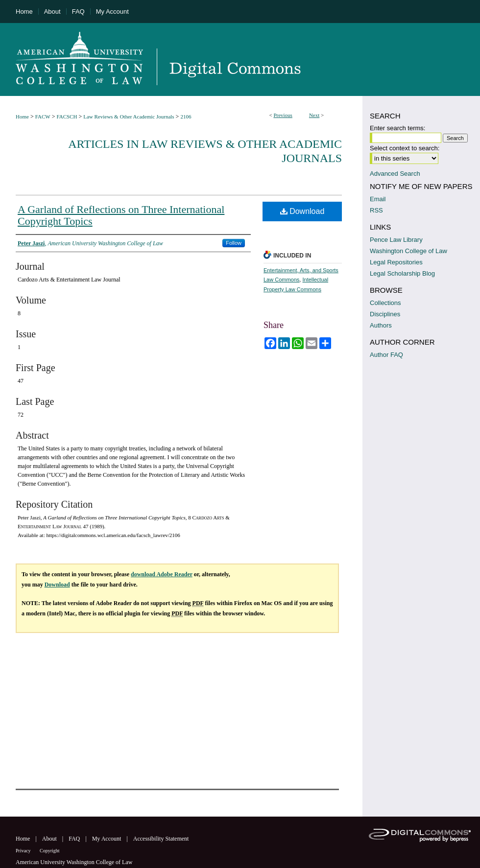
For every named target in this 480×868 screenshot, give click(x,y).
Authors (381, 325)
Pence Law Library (396, 240)
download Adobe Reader (162, 574)
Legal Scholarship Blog (402, 273)
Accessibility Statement (161, 839)
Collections (385, 303)
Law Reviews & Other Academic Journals (129, 117)
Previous (283, 115)
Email (378, 199)
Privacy (24, 851)
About (50, 839)
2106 (186, 117)
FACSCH (67, 117)
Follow (234, 243)
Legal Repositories (396, 262)
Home (22, 117)
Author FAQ (386, 355)
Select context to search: (405, 148)
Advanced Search (395, 174)
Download (302, 211)
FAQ (75, 839)
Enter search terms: (397, 128)
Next (314, 115)
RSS (376, 210)
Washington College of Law (408, 251)
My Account (108, 839)
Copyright (50, 851)
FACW (43, 117)
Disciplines (385, 314)
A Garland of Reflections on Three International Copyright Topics (121, 215)
